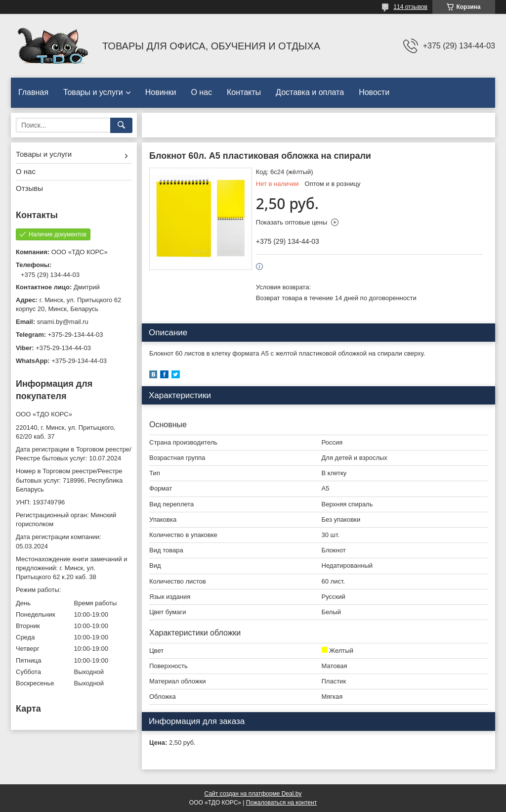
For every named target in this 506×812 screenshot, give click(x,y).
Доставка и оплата (310, 92)
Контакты (244, 92)
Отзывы (29, 188)
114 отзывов (410, 7)
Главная (33, 92)
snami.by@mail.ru (63, 322)
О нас (201, 92)
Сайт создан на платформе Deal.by (253, 794)
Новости (374, 92)
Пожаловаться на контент (281, 803)
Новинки (161, 92)
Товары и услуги (93, 92)
